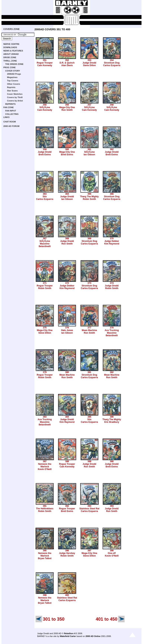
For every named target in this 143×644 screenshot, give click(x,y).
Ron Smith (67, 110)
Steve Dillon (89, 65)
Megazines (12, 77)
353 (89, 60)
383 (45, 417)
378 (112, 328)
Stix (45, 197)
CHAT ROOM (10, 122)
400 (67, 595)
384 (67, 417)
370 (112, 239)
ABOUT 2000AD (11, 54)
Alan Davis (67, 65)
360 (67, 149)
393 (89, 506)
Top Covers (13, 81)
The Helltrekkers (45, 509)
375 (45, 328)
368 (67, 239)
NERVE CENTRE (11, 44)
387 (45, 461)
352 (67, 60)
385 (89, 417)
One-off (112, 553)
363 (45, 194)
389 (89, 461)
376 (67, 328)
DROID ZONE (10, 57)
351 (45, 60)
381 (89, 372)
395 (45, 551)
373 (89, 283)
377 (89, 328)
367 (45, 239)
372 (67, 283)
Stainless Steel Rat (89, 509)
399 (45, 595)
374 (112, 283)
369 (89, 239)
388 (67, 461)
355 (45, 105)
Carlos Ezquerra (112, 65)
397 (89, 551)
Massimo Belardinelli (45, 245)
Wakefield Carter (68, 636)
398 (112, 551)
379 (45, 372)
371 (45, 283)
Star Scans (12, 91)
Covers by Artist (15, 101)
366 (112, 194)
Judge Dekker (112, 241)
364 (67, 194)
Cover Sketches (15, 94)
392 (67, 506)
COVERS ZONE (11, 29)
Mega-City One (67, 107)
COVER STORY (13, 71)
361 (89, 149)
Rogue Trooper (45, 63)
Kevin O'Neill (45, 469)
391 (45, 506)
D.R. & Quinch (67, 63)
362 (112, 149)
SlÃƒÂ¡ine (45, 107)
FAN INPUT (11, 111)
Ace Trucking (112, 330)
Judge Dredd (89, 63)
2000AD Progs (14, 74)
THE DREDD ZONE (14, 64)
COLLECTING (12, 114)
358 (112, 105)
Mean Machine (89, 330)
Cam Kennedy (45, 65)
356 (67, 105)
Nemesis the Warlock (45, 465)
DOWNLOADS (10, 47)
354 (112, 60)
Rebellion (69, 633)
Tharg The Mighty (89, 197)
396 (67, 551)
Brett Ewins (45, 155)
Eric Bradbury (112, 422)
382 (112, 372)
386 (112, 417)
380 (67, 372)
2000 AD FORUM (11, 126)
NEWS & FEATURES (13, 51)
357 (89, 105)
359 (45, 149)
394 (112, 506)
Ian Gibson (89, 155)
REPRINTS (10, 104)
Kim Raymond (112, 244)
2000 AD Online (93, 636)
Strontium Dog (112, 63)
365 (89, 194)
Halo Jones (67, 330)
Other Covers (14, 84)
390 (112, 461)
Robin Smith (89, 199)
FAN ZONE (9, 107)
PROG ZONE (9, 67)
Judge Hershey (67, 553)
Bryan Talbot (45, 558)
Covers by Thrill (15, 97)
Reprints (11, 87)
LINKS (6, 117)
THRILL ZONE (10, 61)
